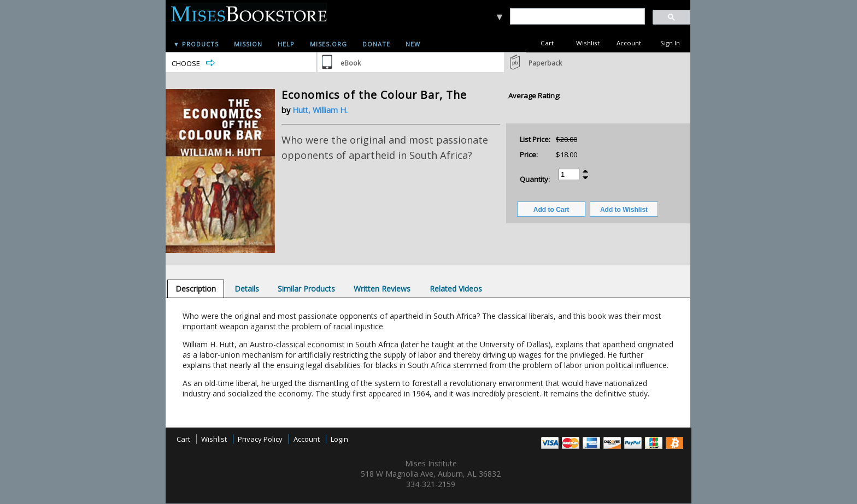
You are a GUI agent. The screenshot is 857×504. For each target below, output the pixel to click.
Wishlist (588, 43)
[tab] (196, 289)
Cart (547, 43)
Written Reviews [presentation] (382, 289)
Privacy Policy (260, 439)
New (413, 44)
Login (339, 439)
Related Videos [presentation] (456, 289)
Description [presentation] (196, 289)
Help (286, 44)
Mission (248, 44)
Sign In (670, 43)
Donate (376, 44)
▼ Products (196, 44)
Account (629, 43)
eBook (351, 63)
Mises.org (328, 44)
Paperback (545, 63)
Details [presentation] (247, 289)
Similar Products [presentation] (306, 289)
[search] (577, 17)
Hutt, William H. (320, 110)
